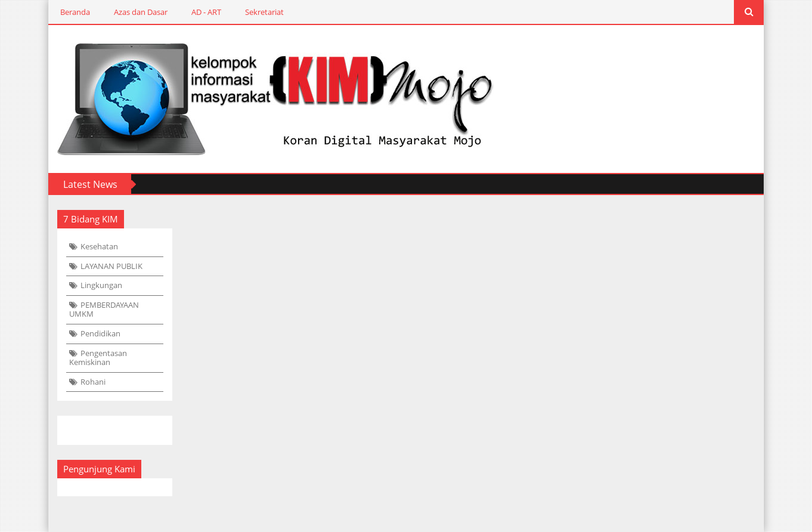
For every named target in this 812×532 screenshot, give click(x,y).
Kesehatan (99, 246)
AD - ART (206, 12)
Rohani (93, 382)
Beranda (75, 12)
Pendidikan (100, 333)
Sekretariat (264, 12)
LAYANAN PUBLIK (111, 266)
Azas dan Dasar (141, 12)
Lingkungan (101, 285)
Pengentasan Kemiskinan (98, 358)
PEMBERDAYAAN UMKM (104, 310)
